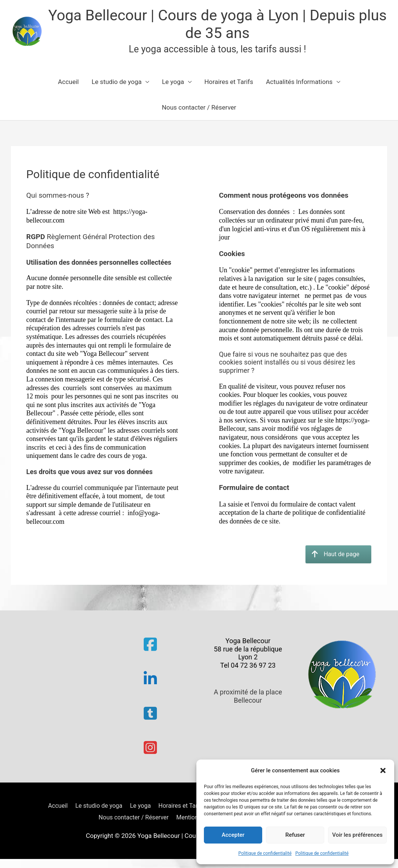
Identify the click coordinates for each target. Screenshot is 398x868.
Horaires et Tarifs (229, 84)
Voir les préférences (357, 835)
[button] (383, 770)
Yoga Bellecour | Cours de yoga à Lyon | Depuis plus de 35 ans (220, 25)
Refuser (295, 835)
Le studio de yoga (116, 84)
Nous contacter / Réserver (199, 110)
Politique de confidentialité (265, 853)
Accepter (233, 835)
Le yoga (173, 84)
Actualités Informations (299, 84)
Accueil (68, 84)
